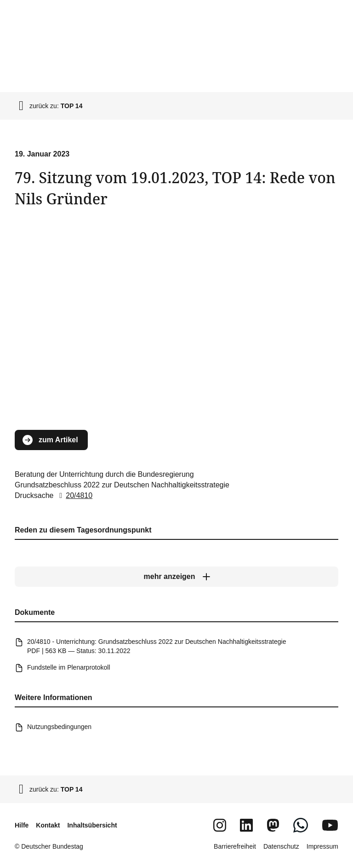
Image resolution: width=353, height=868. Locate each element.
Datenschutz (281, 846)
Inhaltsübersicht (92, 825)
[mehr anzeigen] (176, 577)
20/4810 (74, 495)
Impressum (322, 846)
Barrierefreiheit (235, 846)
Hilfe (22, 825)
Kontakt (48, 825)
